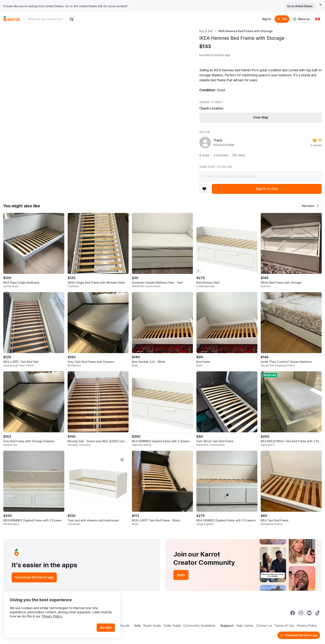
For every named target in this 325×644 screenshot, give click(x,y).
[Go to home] (12, 19)
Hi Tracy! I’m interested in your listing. (260, 176)
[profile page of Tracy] (205, 142)
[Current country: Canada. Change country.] (318, 19)
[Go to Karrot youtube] (309, 613)
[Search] (72, 19)
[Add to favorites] (204, 189)
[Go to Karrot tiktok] (318, 613)
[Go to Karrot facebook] (293, 613)
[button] (310, 206)
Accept (107, 623)
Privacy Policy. (56, 612)
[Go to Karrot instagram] (301, 613)
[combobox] (47, 19)
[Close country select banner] (320, 5)
